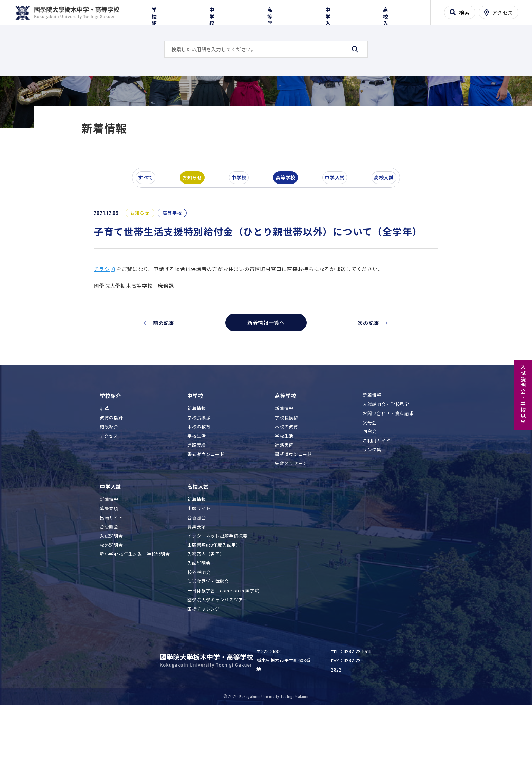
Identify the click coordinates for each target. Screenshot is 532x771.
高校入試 (402, 11)
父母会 (370, 482)
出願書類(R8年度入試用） (214, 605)
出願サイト (111, 577)
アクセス (109, 496)
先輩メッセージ (291, 523)
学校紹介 (170, 11)
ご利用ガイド (377, 500)
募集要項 (109, 568)
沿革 (104, 468)
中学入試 (344, 11)
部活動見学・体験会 (208, 641)
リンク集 (372, 510)
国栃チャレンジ (204, 669)
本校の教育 (199, 487)
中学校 (228, 11)
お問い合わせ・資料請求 (388, 473)
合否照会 (109, 586)
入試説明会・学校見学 (523, 395)
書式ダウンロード (206, 514)
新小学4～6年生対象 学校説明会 (135, 614)
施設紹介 (109, 487)
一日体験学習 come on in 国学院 (223, 650)
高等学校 (286, 11)
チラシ (111, 329)
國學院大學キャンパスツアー (217, 660)
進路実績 (197, 505)
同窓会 (370, 491)
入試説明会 (111, 595)
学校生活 (197, 496)
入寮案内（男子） (206, 614)
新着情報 (197, 468)
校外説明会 (111, 605)
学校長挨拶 (199, 477)
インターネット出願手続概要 (217, 595)
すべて (150, 235)
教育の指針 (111, 477)
